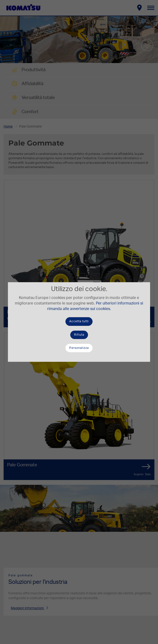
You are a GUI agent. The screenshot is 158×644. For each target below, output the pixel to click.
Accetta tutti (79, 321)
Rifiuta (79, 335)
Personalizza (79, 348)
